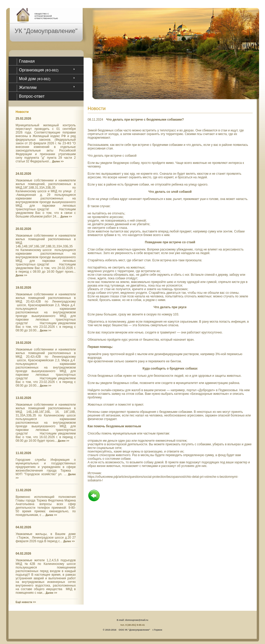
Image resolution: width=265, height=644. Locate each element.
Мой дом (35, 79)
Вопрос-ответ (32, 96)
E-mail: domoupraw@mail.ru (133, 620)
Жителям (28, 87)
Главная (27, 61)
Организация (39, 70)
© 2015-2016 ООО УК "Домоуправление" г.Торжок (133, 630)
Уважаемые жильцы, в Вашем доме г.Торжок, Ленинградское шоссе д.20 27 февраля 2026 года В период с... (46, 538)
